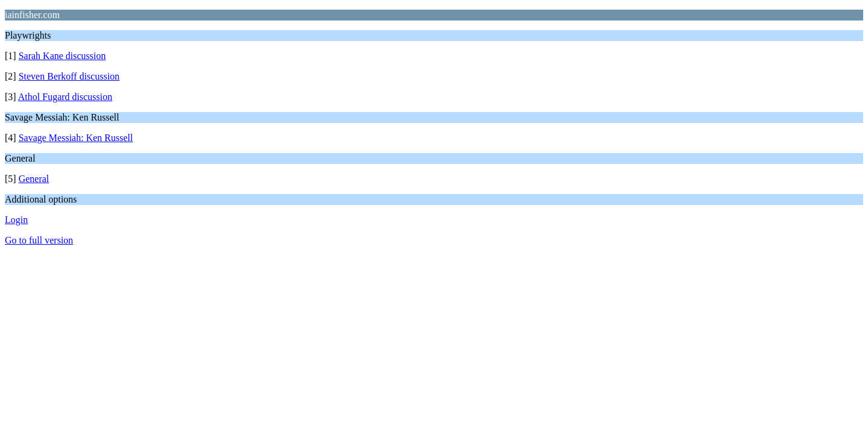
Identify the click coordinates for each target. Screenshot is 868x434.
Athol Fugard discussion (65, 97)
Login (16, 220)
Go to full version (39, 240)
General (34, 179)
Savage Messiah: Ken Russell (76, 138)
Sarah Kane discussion (62, 56)
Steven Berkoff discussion (69, 76)
